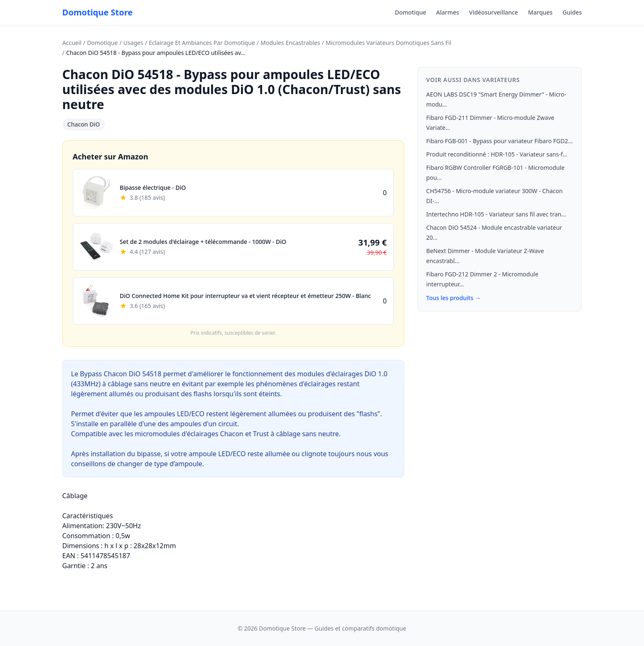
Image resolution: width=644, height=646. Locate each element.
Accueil (72, 43)
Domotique (411, 12)
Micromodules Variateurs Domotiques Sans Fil (388, 43)
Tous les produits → (454, 298)
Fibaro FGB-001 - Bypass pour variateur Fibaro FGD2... (500, 141)
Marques (540, 12)
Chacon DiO (84, 124)
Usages (133, 43)
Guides (572, 12)
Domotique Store (98, 12)
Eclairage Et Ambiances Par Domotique (202, 43)
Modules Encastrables (290, 43)
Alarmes (448, 12)
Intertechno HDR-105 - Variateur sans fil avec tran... (496, 214)
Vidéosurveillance (494, 12)
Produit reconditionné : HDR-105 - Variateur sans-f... (497, 154)
